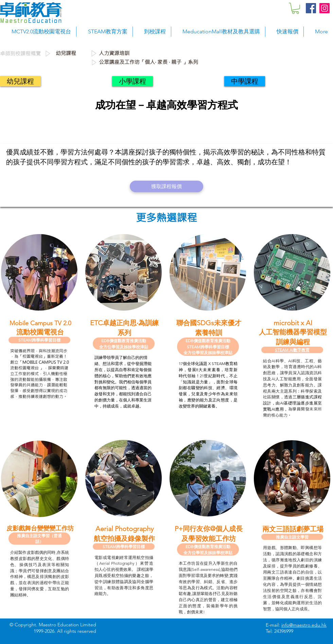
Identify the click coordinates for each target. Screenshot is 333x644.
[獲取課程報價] (166, 186)
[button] (295, 8)
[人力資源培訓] (146, 53)
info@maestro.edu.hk (304, 625)
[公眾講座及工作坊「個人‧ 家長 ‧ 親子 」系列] (214, 62)
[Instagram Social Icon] (325, 8)
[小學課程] (133, 81)
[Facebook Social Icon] (311, 8)
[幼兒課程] (73, 53)
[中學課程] (245, 81)
